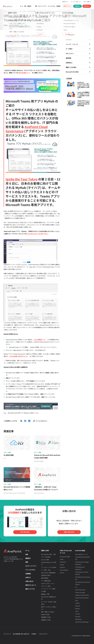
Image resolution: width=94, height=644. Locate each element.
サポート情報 (24, 25)
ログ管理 (44, 591)
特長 (25, 6)
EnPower (78, 606)
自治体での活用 (45, 614)
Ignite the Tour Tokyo (22, 179)
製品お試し (77, 6)
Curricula (78, 614)
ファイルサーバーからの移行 (49, 567)
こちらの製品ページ (39, 340)
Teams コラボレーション (48, 583)
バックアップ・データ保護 (48, 589)
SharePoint (63, 562)
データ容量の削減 (46, 581)
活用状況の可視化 (46, 575)
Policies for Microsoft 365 (82, 598)
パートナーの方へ (75, 2)
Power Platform (64, 570)
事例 (36, 6)
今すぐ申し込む (25, 532)
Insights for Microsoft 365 (82, 595)
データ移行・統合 (46, 570)
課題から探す (45, 550)
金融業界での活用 (46, 620)
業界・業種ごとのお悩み (48, 612)
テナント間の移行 (46, 557)
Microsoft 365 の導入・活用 (48, 554)
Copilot (62, 565)
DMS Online (78, 619)
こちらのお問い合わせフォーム (18, 356)
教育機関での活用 (46, 617)
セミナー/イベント (42, 6)
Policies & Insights (80, 592)
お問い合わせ (87, 6)
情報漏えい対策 (45, 594)
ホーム (22, 6)
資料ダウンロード (68, 6)
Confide (77, 603)
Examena (78, 616)
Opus (77, 600)
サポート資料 (86, 2)
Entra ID (62, 573)
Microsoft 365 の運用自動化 (48, 573)
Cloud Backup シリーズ (82, 554)
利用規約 (34, 634)
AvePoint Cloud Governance (27, 129)
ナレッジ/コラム (51, 6)
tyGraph (77, 608)
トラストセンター (43, 634)
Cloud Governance (80, 590)
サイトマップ (7, 634)
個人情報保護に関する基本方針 (21, 634)
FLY (76, 587)
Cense (77, 611)
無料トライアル (30, 589)
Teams (62, 559)
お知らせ (64, 2)
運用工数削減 (45, 578)
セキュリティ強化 (46, 586)
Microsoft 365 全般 (65, 557)
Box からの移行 (45, 560)
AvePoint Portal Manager (82, 622)
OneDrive (62, 567)
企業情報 (58, 6)
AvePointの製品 (80, 550)
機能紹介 (29, 6)
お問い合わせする (69, 532)
